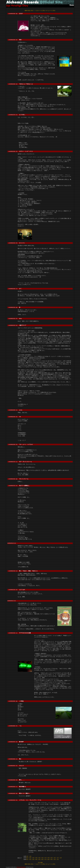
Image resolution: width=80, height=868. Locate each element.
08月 (49, 858)
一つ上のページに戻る (40, 11)
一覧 (39, 863)
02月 (30, 858)
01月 (27, 858)
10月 (55, 858)
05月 (39, 858)
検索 (41, 863)
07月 (45, 858)
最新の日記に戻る (29, 11)
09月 (52, 858)
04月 (36, 858)
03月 (33, 858)
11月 (27, 856)
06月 (42, 858)
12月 (30, 856)
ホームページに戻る (50, 11)
